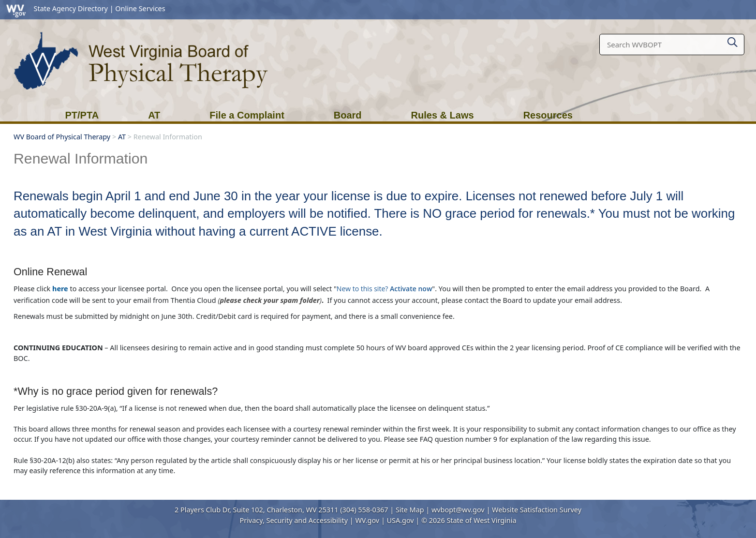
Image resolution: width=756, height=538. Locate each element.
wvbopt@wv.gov (458, 510)
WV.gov (367, 520)
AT (122, 137)
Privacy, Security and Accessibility (294, 520)
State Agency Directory (71, 8)
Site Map (410, 510)
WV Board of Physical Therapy (62, 137)
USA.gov (400, 520)
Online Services (140, 8)
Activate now (411, 289)
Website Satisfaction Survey (537, 510)
